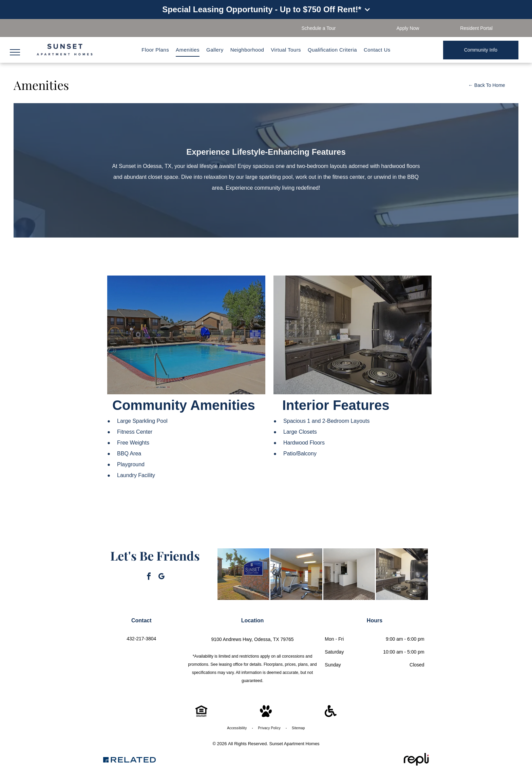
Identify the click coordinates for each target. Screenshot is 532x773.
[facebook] (149, 577)
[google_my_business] (161, 577)
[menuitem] (155, 50)
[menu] (15, 52)
